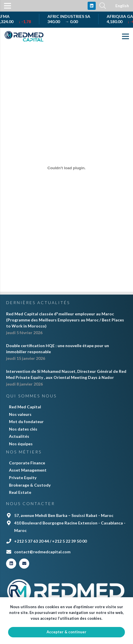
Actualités (19, 436)
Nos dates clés (23, 429)
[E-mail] (24, 564)
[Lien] (24, 36)
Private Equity (23, 478)
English (122, 6)
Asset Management (28, 470)
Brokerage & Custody (30, 485)
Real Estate (20, 492)
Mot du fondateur (26, 421)
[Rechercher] (103, 6)
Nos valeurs (20, 414)
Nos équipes (21, 444)
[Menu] (125, 36)
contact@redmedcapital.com (42, 552)
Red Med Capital (25, 407)
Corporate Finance (27, 463)
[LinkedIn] (92, 6)
